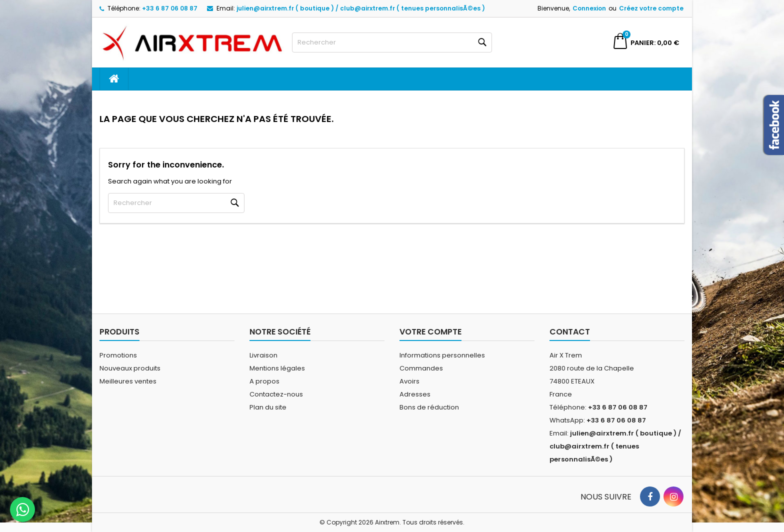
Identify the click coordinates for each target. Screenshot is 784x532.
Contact (570, 332)
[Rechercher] (392, 42)
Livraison (263, 355)
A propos (264, 381)
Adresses (415, 394)
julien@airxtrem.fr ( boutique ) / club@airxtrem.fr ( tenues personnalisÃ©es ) (361, 8)
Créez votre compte (651, 8)
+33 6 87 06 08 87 (170, 8)
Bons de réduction (429, 407)
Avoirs (409, 381)
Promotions (118, 355)
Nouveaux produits (130, 368)
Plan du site (268, 407)
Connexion (589, 8)
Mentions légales (277, 368)
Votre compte (430, 332)
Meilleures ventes (128, 381)
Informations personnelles (442, 355)
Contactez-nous (276, 394)
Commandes (421, 368)
